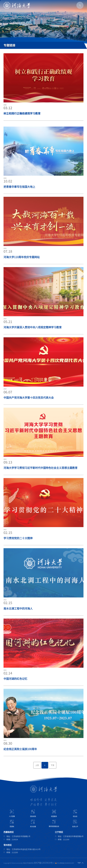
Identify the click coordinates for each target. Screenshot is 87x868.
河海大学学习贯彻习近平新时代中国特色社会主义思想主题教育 (40, 477)
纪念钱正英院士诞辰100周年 (20, 758)
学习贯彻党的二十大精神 (18, 547)
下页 (53, 765)
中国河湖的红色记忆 (15, 688)
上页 (37, 765)
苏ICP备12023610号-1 (44, 863)
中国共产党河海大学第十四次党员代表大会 (29, 407)
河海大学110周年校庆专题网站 (22, 266)
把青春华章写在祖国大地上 (19, 196)
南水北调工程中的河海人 (18, 618)
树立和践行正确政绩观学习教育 (22, 114)
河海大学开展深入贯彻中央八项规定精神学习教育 (33, 336)
